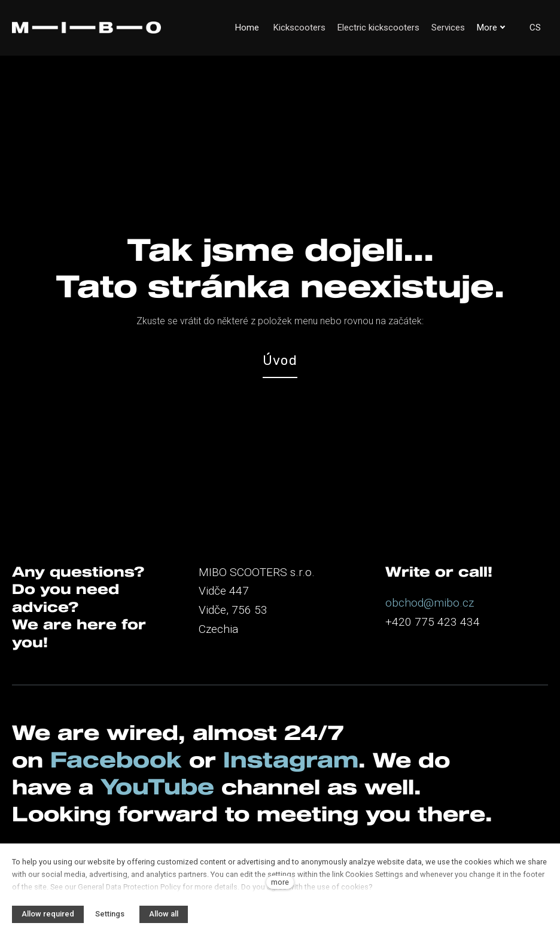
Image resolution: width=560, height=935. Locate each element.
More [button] (491, 28)
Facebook (118, 729)
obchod (404, 566)
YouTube (163, 757)
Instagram (295, 729)
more (280, 882)
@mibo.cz (449, 566)
